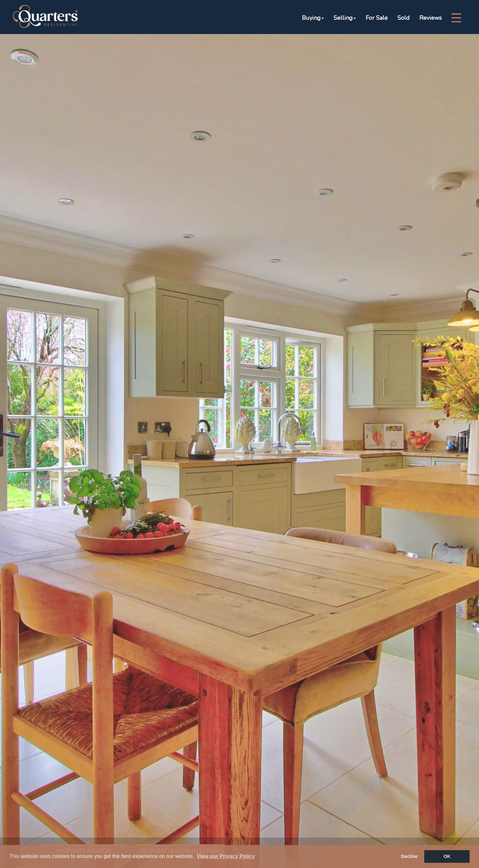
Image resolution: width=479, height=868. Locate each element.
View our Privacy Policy (226, 856)
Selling (345, 18)
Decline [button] (409, 856)
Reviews (431, 18)
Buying (313, 18)
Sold (404, 18)
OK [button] (447, 856)
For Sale (377, 18)
